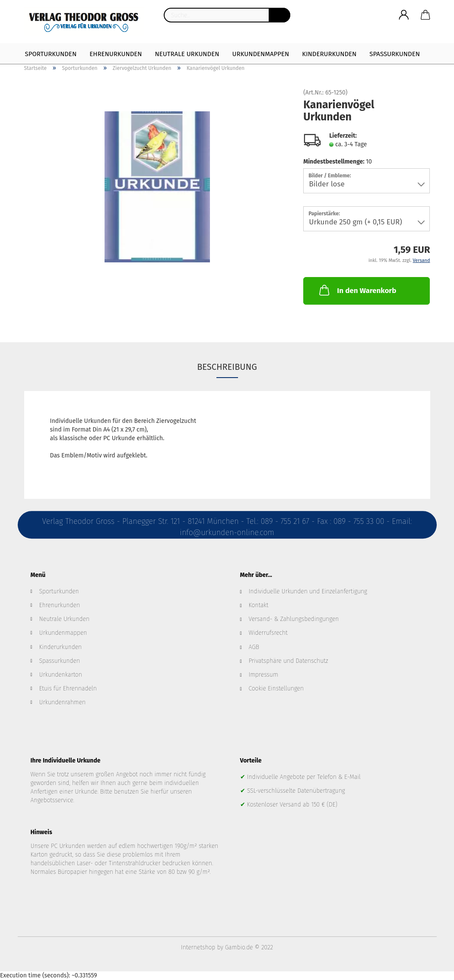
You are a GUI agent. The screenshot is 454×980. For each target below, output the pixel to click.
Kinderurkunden (329, 54)
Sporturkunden (51, 54)
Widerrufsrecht (268, 633)
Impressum (264, 675)
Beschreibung (227, 367)
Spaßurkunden (395, 54)
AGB (254, 647)
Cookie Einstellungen (276, 689)
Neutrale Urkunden (187, 54)
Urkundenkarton (61, 675)
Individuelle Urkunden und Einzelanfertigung (308, 591)
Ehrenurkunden (116, 54)
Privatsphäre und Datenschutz (289, 661)
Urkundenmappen (261, 54)
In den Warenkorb (357, 290)
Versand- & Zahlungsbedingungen (294, 619)
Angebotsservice (52, 800)
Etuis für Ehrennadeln (68, 689)
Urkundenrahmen (63, 702)
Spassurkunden (60, 661)
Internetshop (198, 947)
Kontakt (259, 605)
